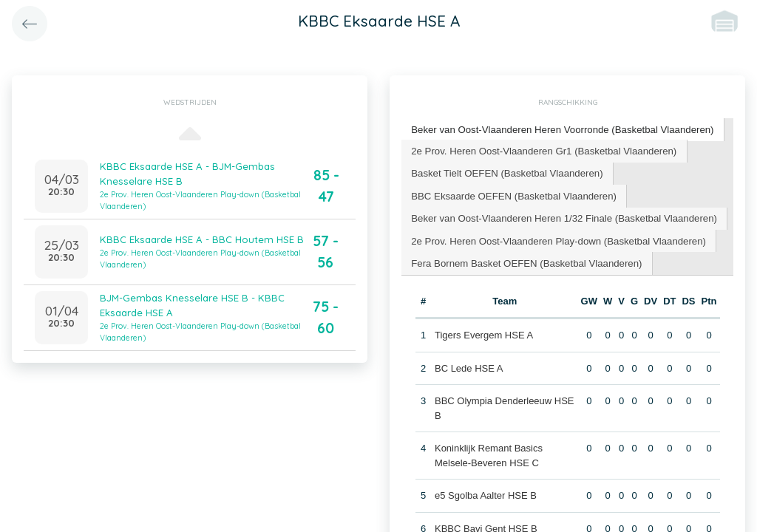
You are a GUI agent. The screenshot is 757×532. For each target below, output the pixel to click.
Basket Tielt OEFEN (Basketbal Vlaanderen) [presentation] (505, 172)
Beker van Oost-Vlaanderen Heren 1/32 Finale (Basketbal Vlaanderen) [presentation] (561, 216)
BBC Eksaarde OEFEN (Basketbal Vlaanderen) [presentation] (512, 194)
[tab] (560, 130)
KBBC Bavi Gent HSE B (486, 526)
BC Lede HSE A (469, 365)
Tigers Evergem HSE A (484, 333)
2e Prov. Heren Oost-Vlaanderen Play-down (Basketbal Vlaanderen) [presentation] (556, 238)
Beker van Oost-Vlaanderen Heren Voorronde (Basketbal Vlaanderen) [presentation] (560, 129)
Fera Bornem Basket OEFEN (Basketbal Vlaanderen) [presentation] (525, 260)
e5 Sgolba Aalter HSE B (486, 493)
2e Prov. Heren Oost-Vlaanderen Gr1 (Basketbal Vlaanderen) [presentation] (542, 150)
